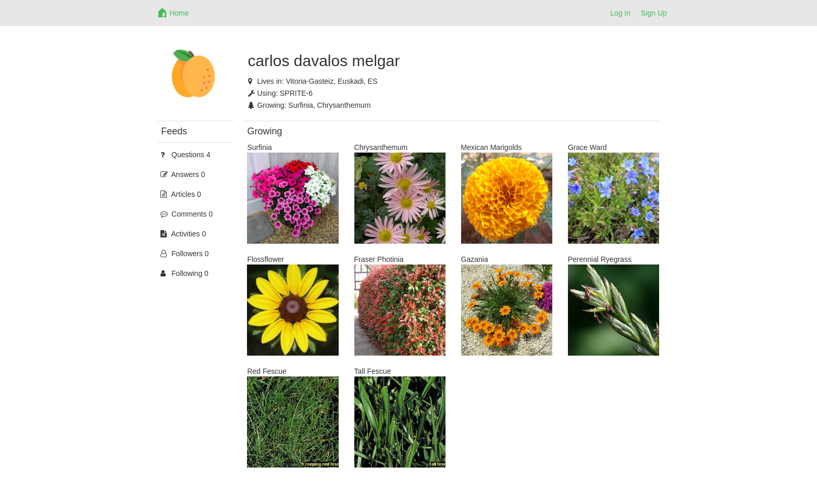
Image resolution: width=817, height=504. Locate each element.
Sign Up (654, 13)
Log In (620, 13)
